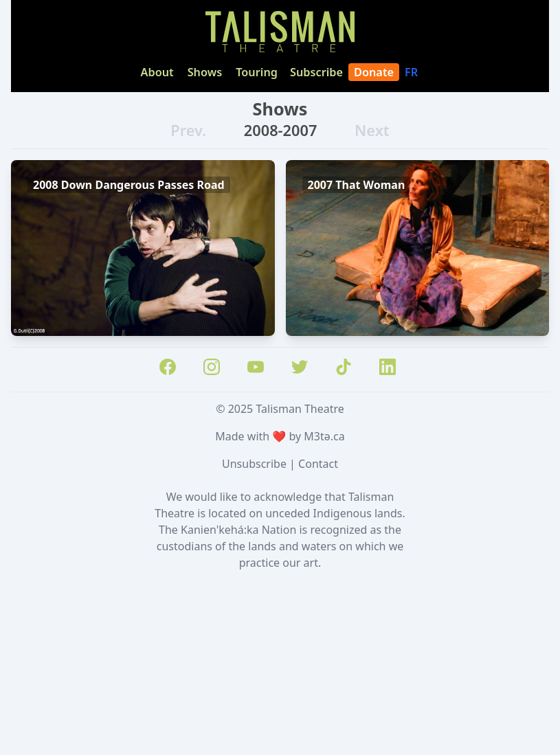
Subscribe (316, 72)
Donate (374, 72)
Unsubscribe (254, 464)
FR (413, 72)
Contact (318, 464)
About (157, 72)
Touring (257, 72)
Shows (205, 72)
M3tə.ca (324, 436)
